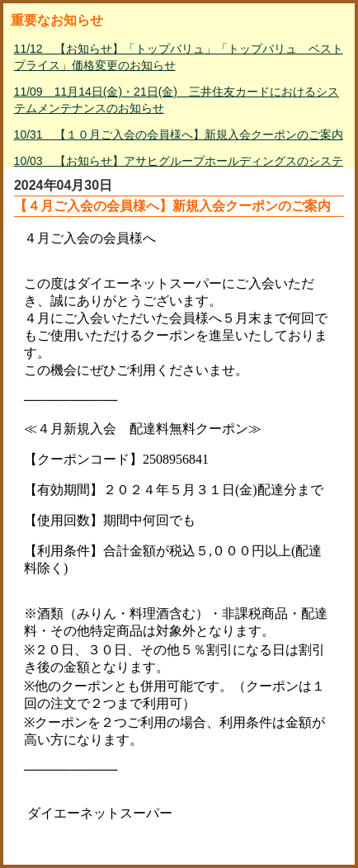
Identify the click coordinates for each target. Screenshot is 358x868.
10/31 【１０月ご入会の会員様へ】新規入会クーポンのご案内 (179, 134)
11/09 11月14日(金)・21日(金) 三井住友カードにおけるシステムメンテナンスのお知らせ (177, 100)
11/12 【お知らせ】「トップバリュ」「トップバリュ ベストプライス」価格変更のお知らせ (179, 57)
